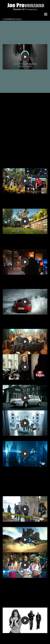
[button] (46, 14)
